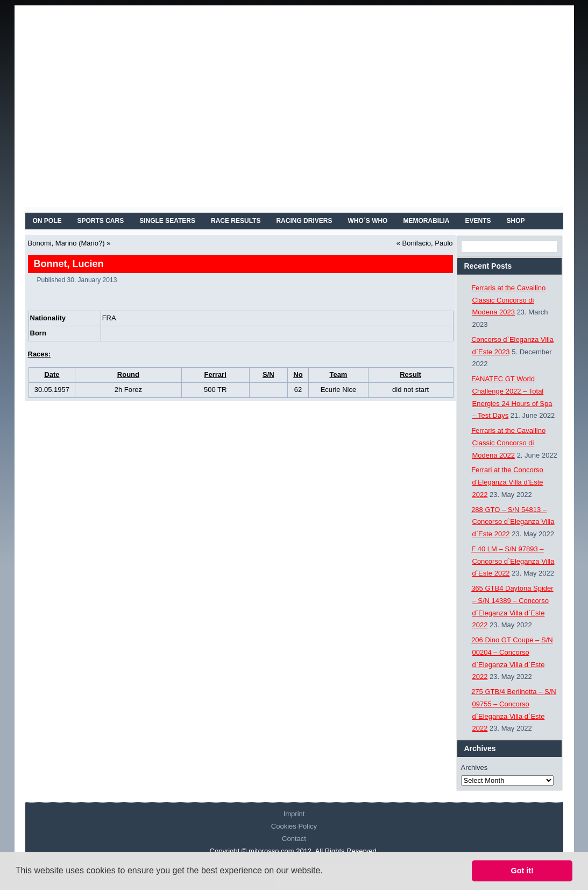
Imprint (294, 814)
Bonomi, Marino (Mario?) (66, 243)
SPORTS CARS (101, 221)
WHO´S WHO (367, 221)
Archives (474, 768)
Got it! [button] (522, 871)
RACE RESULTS (236, 221)
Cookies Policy (294, 826)
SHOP (515, 221)
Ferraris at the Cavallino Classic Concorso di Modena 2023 (508, 300)
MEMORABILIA (426, 221)
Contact (294, 839)
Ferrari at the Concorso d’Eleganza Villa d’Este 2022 (507, 482)
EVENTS (478, 221)
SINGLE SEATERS (167, 221)
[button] (327, 872)
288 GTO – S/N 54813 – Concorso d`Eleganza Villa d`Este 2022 (513, 522)
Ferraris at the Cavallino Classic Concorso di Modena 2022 (508, 443)
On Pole (47, 221)
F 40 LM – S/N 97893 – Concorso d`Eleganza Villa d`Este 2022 (513, 561)
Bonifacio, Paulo (428, 243)
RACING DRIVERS (304, 221)
